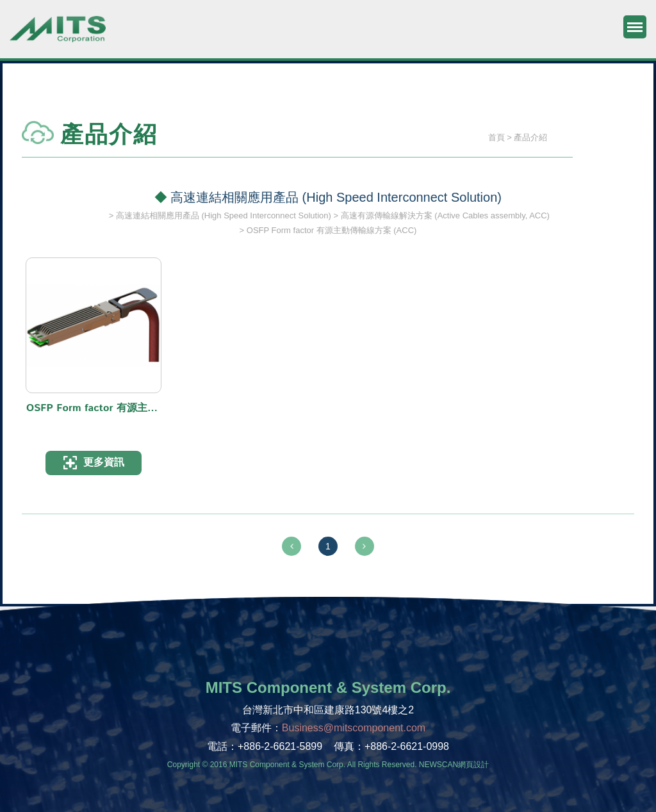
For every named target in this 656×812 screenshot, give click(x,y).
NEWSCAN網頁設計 (454, 765)
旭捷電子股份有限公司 (58, 35)
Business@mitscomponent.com (354, 728)
